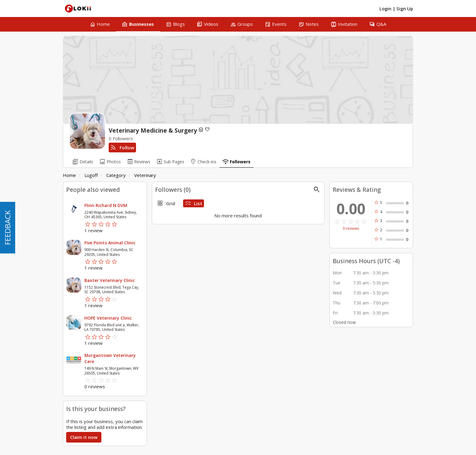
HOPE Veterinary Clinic (108, 318)
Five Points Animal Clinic (110, 243)
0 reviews (351, 229)
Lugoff (91, 175)
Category (116, 175)
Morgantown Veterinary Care (110, 358)
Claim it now (84, 437)
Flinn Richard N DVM (106, 205)
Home (69, 175)
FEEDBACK (7, 228)
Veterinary (145, 175)
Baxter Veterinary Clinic (110, 280)
